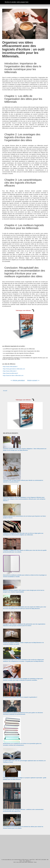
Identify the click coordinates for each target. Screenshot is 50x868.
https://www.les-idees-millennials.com (13, 375)
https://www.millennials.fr (10, 371)
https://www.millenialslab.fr (10, 367)
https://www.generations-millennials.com (14, 369)
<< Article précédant (18, 380)
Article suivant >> (33, 380)
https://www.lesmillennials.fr (11, 373)
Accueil (5, 391)
